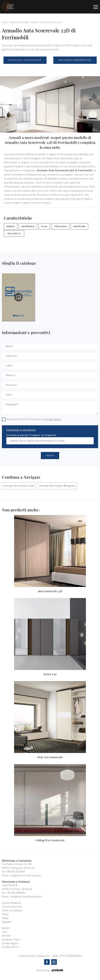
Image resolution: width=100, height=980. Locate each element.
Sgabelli (7, 922)
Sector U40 (50, 674)
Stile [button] (44, 226)
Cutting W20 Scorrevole (50, 840)
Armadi (34, 22)
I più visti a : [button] (14, 234)
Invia (50, 456)
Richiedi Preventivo (75, 60)
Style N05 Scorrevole (50, 757)
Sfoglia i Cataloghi (25, 60)
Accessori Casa (11, 940)
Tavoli (5, 914)
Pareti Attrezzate (12, 910)
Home (5, 22)
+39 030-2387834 (16, 893)
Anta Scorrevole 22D (51, 22)
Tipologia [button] (60, 226)
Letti (5, 932)
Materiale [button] (28, 226)
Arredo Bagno (10, 943)
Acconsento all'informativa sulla (34, 419)
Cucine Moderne (11, 903)
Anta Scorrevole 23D (50, 591)
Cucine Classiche (12, 907)
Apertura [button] (79, 226)
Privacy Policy (53, 419)
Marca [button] (11, 226)
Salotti (6, 928)
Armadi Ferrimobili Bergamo (57, 486)
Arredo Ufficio (10, 947)
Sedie (5, 918)
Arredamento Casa (19, 22)
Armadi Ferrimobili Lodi (19, 486)
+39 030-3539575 (16, 872)
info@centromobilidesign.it (26, 876)
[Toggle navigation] (96, 7)
